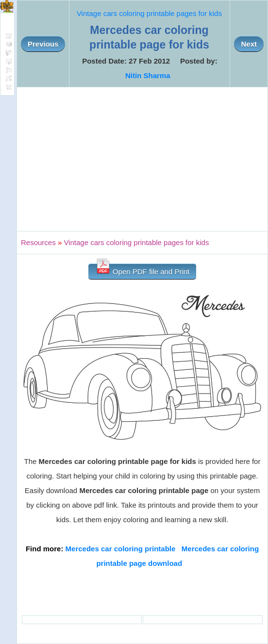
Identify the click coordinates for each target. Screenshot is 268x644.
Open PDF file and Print (142, 270)
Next (249, 44)
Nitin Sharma (148, 75)
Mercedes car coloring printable (121, 549)
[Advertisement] (142, 159)
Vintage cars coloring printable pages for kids (149, 13)
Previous (43, 44)
